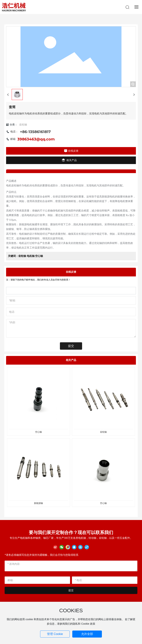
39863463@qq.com (36, 139)
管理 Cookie (55, 634)
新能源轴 (38, 503)
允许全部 (87, 634)
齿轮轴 (103, 432)
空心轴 (38, 432)
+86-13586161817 (35, 132)
